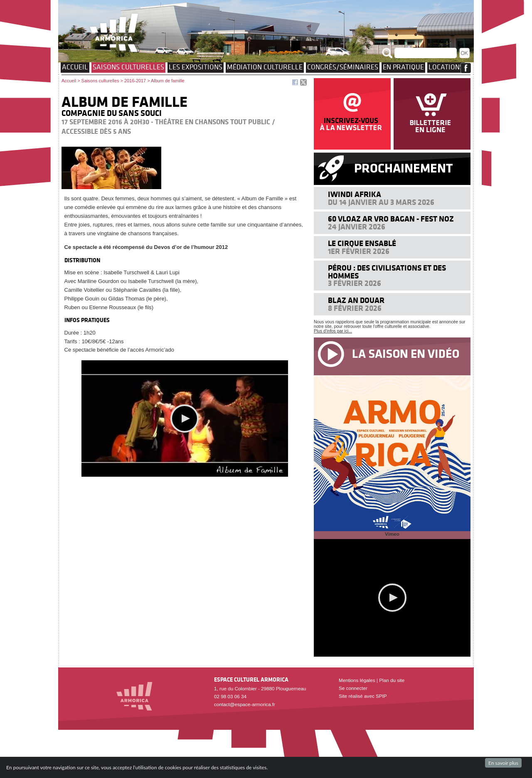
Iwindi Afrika (355, 194)
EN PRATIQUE (403, 67)
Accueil (75, 67)
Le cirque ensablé (362, 243)
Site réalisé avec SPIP (363, 696)
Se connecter (353, 688)
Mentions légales (357, 680)
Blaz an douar (356, 300)
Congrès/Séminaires (343, 67)
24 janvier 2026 (357, 227)
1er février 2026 (359, 251)
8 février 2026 (355, 308)
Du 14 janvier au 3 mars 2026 (381, 202)
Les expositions (196, 67)
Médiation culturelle (265, 67)
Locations (446, 67)
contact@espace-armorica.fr (245, 704)
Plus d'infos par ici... (333, 331)
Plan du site (392, 680)
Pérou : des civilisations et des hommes (387, 272)
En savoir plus (503, 763)
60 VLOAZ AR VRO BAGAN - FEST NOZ (391, 219)
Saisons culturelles (128, 67)
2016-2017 (135, 81)
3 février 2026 (355, 283)
